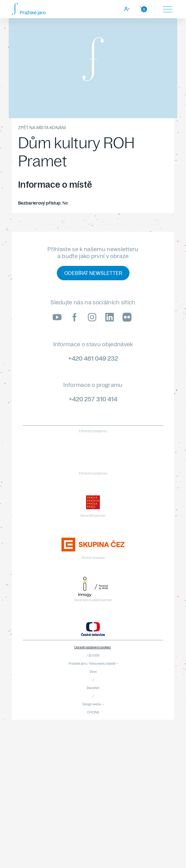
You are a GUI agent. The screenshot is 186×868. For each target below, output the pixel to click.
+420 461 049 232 (93, 358)
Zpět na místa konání (42, 128)
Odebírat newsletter (93, 273)
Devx (93, 672)
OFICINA (93, 712)
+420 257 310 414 (93, 399)
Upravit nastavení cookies (93, 647)
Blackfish (93, 688)
